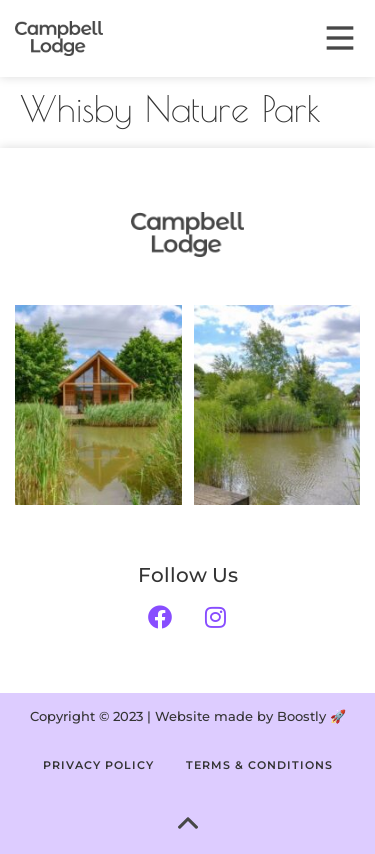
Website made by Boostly (240, 716)
